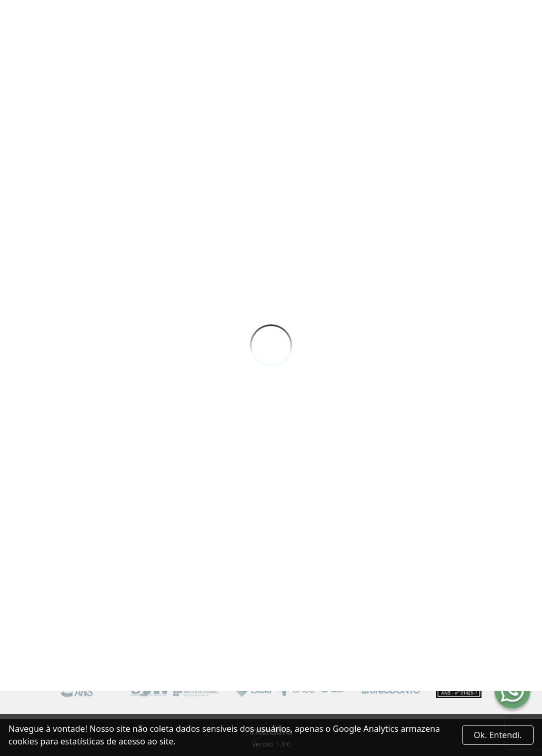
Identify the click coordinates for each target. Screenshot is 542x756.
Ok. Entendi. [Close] (498, 735)
